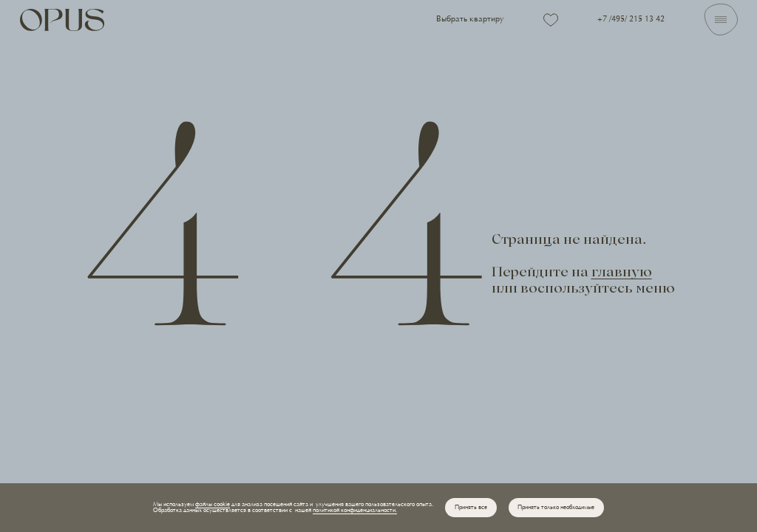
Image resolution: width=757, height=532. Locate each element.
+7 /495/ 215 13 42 (631, 20)
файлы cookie (213, 505)
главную (622, 274)
